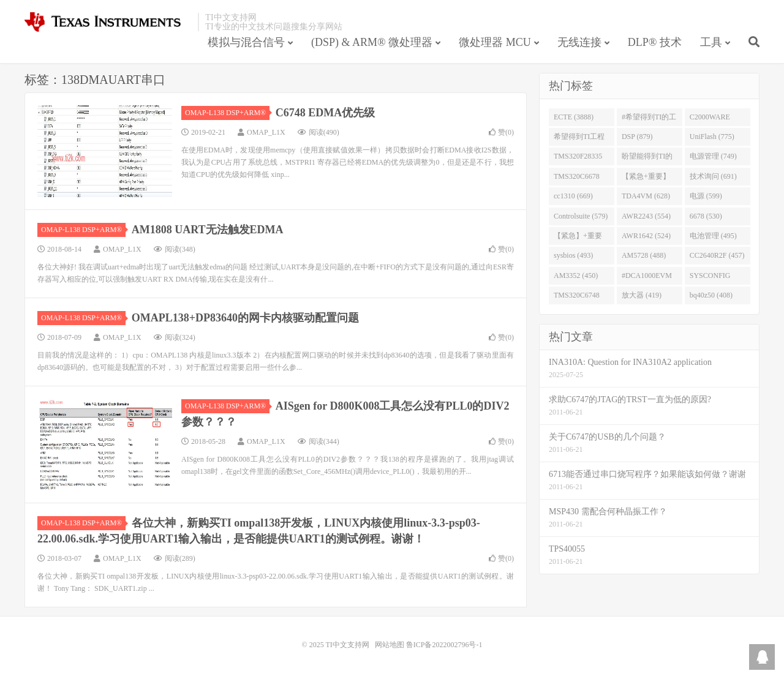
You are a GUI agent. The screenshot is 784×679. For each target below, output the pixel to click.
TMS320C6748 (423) (577, 298)
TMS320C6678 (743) (577, 179)
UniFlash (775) (712, 137)
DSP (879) (637, 137)
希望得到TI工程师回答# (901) (579, 139)
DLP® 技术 (655, 42)
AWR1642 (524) (646, 236)
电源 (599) (706, 196)
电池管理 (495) (713, 236)
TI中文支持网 (108, 22)
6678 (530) (706, 216)
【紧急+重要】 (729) (646, 179)
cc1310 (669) (573, 196)
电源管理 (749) (713, 156)
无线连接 (579, 42)
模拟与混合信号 (246, 42)
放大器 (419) (642, 295)
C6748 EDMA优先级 (326, 113)
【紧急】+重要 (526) (578, 238)
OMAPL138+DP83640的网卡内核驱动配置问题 (245, 318)
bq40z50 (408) (711, 295)
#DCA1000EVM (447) (647, 278)
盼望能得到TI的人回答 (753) (647, 159)
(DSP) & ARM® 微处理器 (372, 42)
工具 (711, 42)
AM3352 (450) (576, 276)
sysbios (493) (573, 255)
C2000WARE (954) (710, 119)
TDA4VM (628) (646, 196)
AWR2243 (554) (646, 216)
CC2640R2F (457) (717, 255)
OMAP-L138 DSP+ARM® (227, 113)
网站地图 (390, 645)
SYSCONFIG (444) (710, 278)
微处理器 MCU (495, 42)
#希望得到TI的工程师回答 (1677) (649, 119)
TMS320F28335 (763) (578, 159)
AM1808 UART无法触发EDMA (208, 230)
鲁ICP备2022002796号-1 (444, 645)
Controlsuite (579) (581, 216)
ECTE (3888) (574, 117)
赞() (501, 132)
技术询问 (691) (713, 176)
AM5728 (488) (644, 255)
